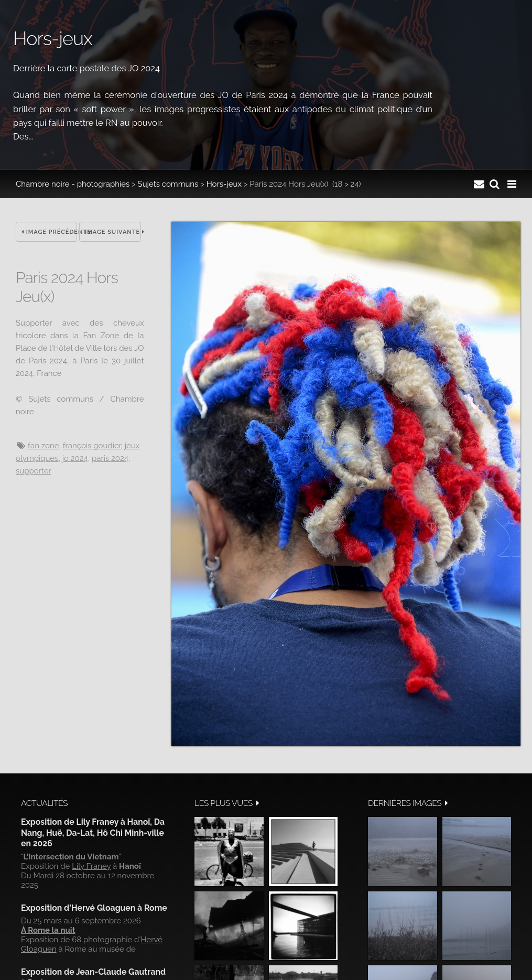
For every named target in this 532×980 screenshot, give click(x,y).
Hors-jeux (224, 184)
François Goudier (92, 446)
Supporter (34, 471)
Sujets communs (168, 184)
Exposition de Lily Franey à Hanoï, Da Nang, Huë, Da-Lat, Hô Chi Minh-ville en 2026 (93, 833)
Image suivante (113, 232)
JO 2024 (75, 458)
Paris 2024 (110, 458)
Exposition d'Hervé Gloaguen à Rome (94, 908)
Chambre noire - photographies (73, 184)
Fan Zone (43, 446)
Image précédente (49, 232)
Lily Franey (91, 866)
